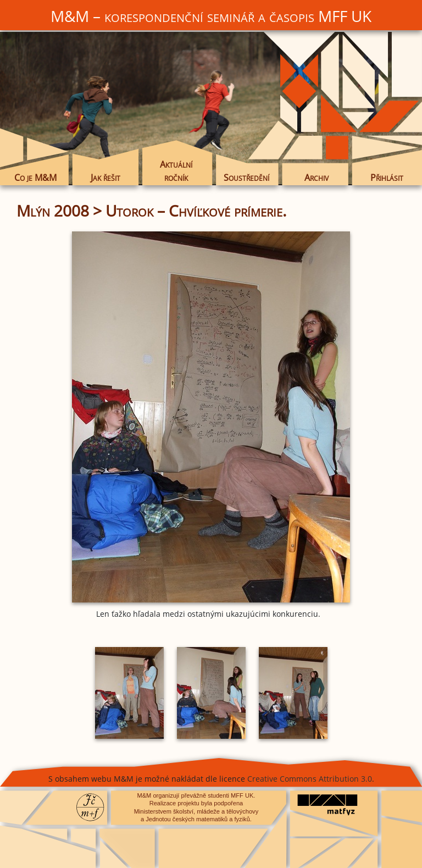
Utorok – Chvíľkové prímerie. (196, 211)
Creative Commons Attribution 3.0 (310, 779)
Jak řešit (105, 177)
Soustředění (246, 177)
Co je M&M (35, 177)
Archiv (316, 177)
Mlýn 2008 (53, 211)
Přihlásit (387, 177)
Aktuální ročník (176, 171)
